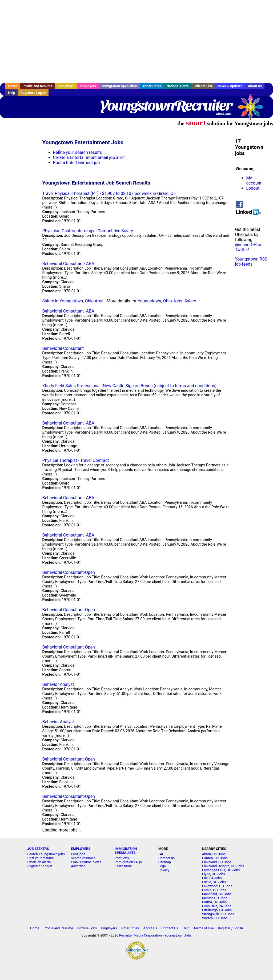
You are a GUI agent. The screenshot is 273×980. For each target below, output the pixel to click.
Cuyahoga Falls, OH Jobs (221, 870)
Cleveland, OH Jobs (217, 862)
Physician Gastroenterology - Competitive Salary (88, 231)
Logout (253, 188)
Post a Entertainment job (77, 163)
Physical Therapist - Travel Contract (76, 460)
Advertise (78, 866)
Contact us (167, 858)
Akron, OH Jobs (214, 854)
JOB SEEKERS (38, 849)
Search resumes (83, 858)
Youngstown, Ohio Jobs (160, 301)
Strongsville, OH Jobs (218, 914)
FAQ (161, 854)
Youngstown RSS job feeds (251, 262)
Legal (162, 866)
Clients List (204, 86)
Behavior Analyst (58, 684)
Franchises (66, 86)
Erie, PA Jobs (212, 878)
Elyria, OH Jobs (214, 874)
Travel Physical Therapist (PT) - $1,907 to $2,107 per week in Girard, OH (109, 193)
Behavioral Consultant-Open (69, 572)
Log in (48, 866)
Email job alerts (39, 862)
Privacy (164, 870)
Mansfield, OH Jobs (217, 894)
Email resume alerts (86, 862)
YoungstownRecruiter (166, 105)
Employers (88, 86)
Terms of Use (204, 928)
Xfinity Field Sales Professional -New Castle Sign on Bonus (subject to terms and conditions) (130, 386)
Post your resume (41, 858)
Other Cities (152, 86)
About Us (255, 86)
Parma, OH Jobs (214, 902)
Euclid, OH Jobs (214, 882)
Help (12, 93)
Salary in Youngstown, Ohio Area (73, 301)
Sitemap (165, 862)
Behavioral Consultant (63, 348)
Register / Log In (33, 93)
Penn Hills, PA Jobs (217, 906)
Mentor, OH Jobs (215, 898)
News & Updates (230, 86)
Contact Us (170, 928)
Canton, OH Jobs (215, 858)
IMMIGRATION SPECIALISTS (126, 851)
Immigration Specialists (119, 86)
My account (254, 181)
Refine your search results (77, 152)
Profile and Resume (37, 86)
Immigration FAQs (128, 862)
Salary (190, 301)
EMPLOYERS (81, 849)
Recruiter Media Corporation (140, 935)
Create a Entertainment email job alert (89, 157)
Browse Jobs (87, 928)
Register (33, 866)
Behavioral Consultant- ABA (68, 264)
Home (13, 86)
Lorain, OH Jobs (214, 890)
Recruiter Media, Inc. (253, 110)
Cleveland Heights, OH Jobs (223, 866)
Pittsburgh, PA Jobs (217, 910)
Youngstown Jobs (178, 935)
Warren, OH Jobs (215, 918)
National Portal (178, 86)
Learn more (123, 866)
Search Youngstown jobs (46, 854)
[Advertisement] (136, 41)
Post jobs (78, 854)
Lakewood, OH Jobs (217, 886)
